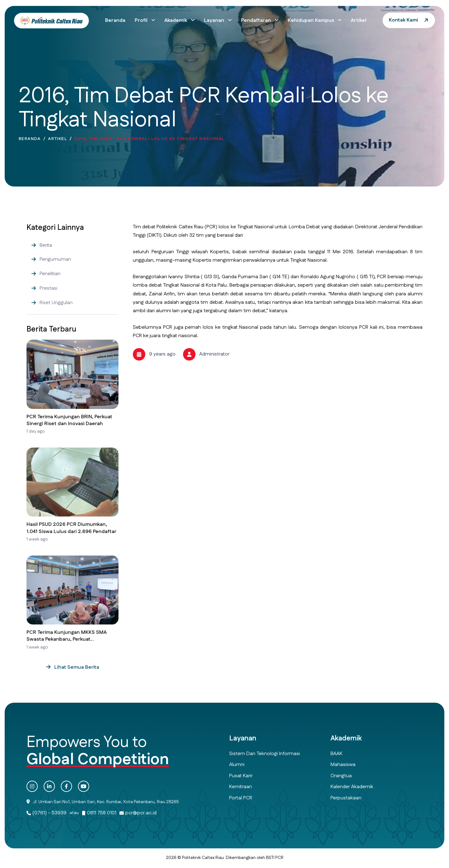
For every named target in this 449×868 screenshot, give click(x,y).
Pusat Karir (241, 776)
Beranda (115, 20)
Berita (46, 256)
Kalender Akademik (352, 787)
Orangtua (341, 776)
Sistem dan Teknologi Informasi (265, 754)
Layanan (215, 20)
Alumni (237, 765)
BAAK (336, 754)
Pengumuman (55, 272)
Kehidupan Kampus (311, 20)
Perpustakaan (346, 798)
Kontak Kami (403, 20)
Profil (142, 20)
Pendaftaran (257, 20)
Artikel (359, 20)
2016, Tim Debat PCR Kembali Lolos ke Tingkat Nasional (149, 141)
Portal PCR (241, 798)
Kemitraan (241, 787)
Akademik (176, 20)
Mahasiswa (343, 765)
